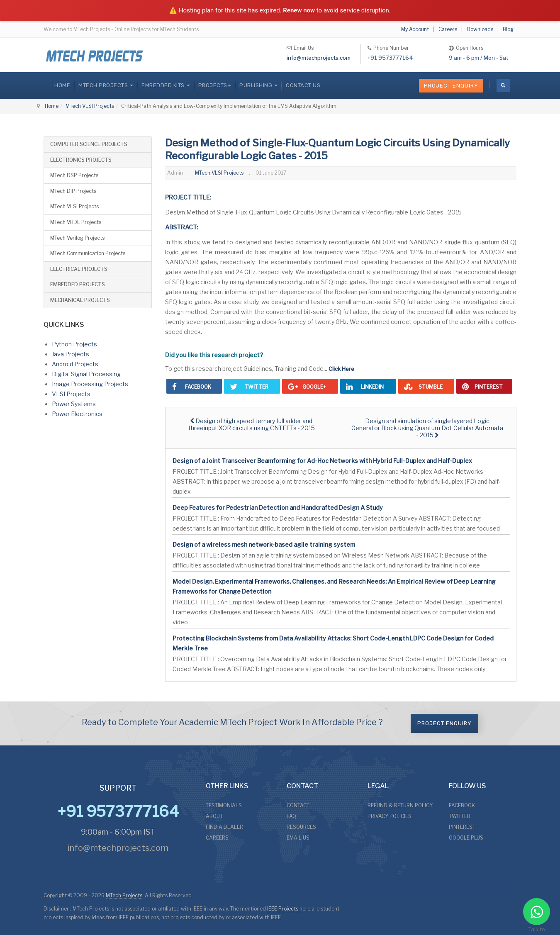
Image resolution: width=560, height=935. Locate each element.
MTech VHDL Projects (76, 222)
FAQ (291, 816)
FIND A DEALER (224, 827)
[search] (503, 85)
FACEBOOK (462, 805)
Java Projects (71, 354)
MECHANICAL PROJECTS (80, 300)
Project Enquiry (451, 86)
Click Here (341, 369)
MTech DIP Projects (73, 191)
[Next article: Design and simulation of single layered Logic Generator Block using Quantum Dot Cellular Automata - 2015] (427, 428)
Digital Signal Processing (86, 374)
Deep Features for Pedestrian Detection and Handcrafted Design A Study (278, 508)
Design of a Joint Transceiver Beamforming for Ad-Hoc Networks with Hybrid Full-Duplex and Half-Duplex (322, 461)
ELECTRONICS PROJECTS (81, 160)
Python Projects (74, 344)
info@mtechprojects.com (319, 58)
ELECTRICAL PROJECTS (79, 269)
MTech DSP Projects (74, 175)
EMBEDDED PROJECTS (78, 284)
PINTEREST (462, 827)
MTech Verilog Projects (77, 238)
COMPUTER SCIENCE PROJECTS (89, 144)
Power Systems (74, 404)
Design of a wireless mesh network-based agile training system (264, 544)
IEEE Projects (283, 909)
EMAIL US (298, 838)
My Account (415, 29)
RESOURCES (301, 827)
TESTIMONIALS (224, 805)
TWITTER (460, 816)
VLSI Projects (71, 394)
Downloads (480, 29)
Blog (508, 29)
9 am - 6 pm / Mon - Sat (478, 58)
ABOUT (214, 816)
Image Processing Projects (90, 384)
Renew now (299, 10)
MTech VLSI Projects (90, 106)
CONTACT (298, 805)
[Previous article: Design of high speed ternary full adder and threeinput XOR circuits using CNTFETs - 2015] (251, 424)
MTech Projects (124, 895)
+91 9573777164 (390, 58)
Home (62, 85)
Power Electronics (77, 414)
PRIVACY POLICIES (390, 816)
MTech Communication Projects (88, 253)
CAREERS (217, 838)
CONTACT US (303, 85)
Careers (448, 29)
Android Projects (75, 364)
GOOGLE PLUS (466, 838)
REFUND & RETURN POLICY (400, 805)
